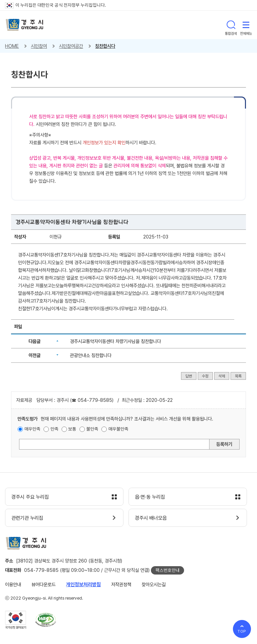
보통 (72, 429)
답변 (189, 376)
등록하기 (224, 444)
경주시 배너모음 (151, 518)
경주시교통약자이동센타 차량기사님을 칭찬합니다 (115, 341)
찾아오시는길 (154, 584)
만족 (55, 429)
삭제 (222, 376)
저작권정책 (121, 584)
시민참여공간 (71, 46)
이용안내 (13, 584)
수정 (205, 376)
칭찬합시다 (105, 46)
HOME (12, 46)
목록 (238, 376)
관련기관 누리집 (27, 518)
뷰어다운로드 (44, 584)
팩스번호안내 (168, 570)
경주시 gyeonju (25, 25)
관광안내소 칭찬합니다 (91, 355)
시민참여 (39, 46)
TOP (242, 631)
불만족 (92, 429)
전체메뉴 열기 (246, 25)
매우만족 (32, 429)
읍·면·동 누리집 (150, 497)
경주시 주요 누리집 (30, 497)
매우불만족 (118, 429)
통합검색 (231, 25)
